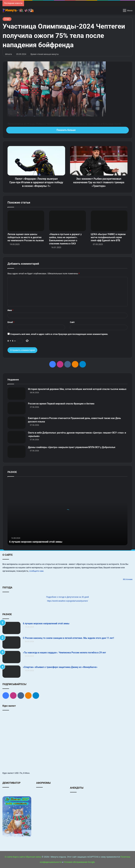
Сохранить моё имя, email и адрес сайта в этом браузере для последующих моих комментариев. (59, 334)
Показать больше (67, 130)
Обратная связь (33, 857)
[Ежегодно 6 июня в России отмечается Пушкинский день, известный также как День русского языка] (17, 423)
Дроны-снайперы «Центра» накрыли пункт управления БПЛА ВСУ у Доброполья (72, 447)
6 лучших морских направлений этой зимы (39, 542)
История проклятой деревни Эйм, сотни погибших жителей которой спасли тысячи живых (77, 389)
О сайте (9, 857)
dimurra (9, 54)
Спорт (7, 19)
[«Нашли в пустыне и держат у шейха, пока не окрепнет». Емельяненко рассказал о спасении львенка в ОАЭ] (67, 221)
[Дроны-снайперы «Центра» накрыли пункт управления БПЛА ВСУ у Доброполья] (17, 452)
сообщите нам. (36, 571)
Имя (10, 310)
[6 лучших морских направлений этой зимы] (11, 628)
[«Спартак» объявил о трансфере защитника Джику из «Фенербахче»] (11, 672)
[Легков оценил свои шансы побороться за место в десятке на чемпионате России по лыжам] (26, 221)
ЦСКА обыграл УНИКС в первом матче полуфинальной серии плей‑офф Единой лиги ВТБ (108, 237)
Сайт (72, 322)
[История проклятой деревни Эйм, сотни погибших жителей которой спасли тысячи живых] (17, 394)
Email (11, 322)
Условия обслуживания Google (79, 862)
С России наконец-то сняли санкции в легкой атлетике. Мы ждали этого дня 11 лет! (68, 638)
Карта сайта (19, 857)
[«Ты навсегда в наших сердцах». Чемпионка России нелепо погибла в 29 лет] (11, 657)
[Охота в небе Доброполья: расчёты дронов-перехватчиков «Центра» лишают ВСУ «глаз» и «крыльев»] (17, 437)
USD (17, 773)
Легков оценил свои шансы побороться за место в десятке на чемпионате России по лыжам (26, 237)
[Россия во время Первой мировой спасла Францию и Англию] (17, 408)
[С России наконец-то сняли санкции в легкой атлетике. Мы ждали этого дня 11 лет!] (11, 643)
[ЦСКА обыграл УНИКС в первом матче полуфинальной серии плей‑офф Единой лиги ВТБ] (109, 221)
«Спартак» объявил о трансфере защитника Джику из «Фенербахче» (60, 667)
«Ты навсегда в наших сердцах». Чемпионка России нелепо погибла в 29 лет (64, 653)
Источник (128, 579)
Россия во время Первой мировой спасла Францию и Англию (61, 404)
